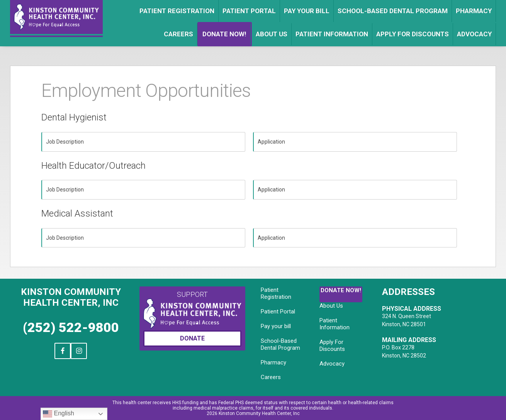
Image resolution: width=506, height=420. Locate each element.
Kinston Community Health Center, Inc (71, 297)
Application (271, 142)
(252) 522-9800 (71, 327)
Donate (192, 338)
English (59, 414)
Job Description (65, 142)
